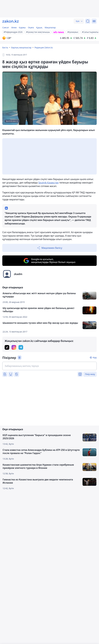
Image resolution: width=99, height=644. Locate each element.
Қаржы (22, 27)
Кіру (95, 357)
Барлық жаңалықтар (21, 48)
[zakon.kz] (11, 21)
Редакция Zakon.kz (44, 48)
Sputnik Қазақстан (49, 183)
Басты (5, 48)
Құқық (39, 27)
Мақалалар (50, 27)
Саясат (6, 27)
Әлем (14, 27)
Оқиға (31, 27)
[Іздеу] (88, 21)
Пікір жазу (90, 374)
